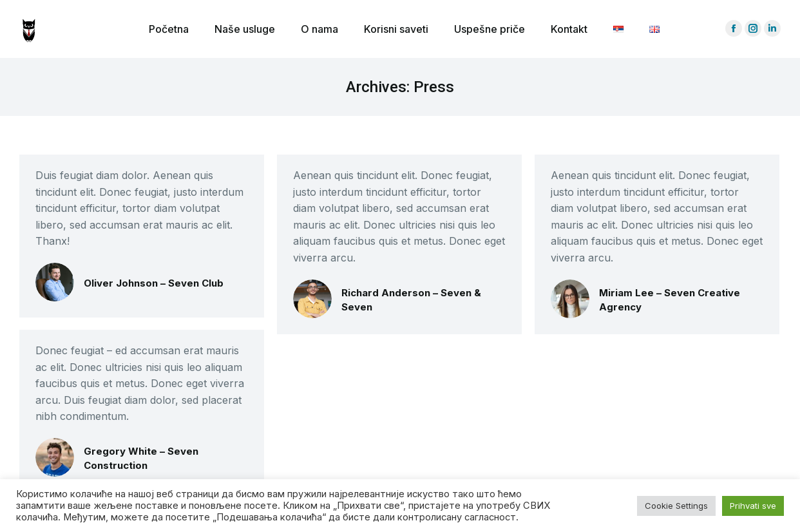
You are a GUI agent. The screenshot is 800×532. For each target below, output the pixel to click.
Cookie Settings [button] (676, 506)
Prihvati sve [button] (753, 506)
